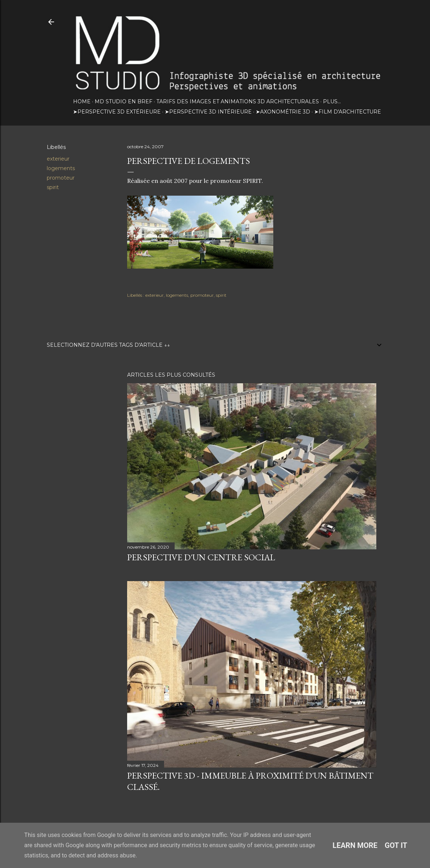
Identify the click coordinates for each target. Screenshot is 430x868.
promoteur (61, 178)
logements (61, 168)
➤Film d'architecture (348, 112)
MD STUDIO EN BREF (123, 101)
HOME (82, 101)
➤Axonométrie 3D (283, 112)
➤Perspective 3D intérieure (208, 112)
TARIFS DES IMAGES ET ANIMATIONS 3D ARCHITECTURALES (238, 101)
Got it (396, 845)
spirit (53, 187)
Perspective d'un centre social (201, 557)
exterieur (58, 159)
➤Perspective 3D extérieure (117, 112)
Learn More (355, 845)
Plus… (332, 101)
